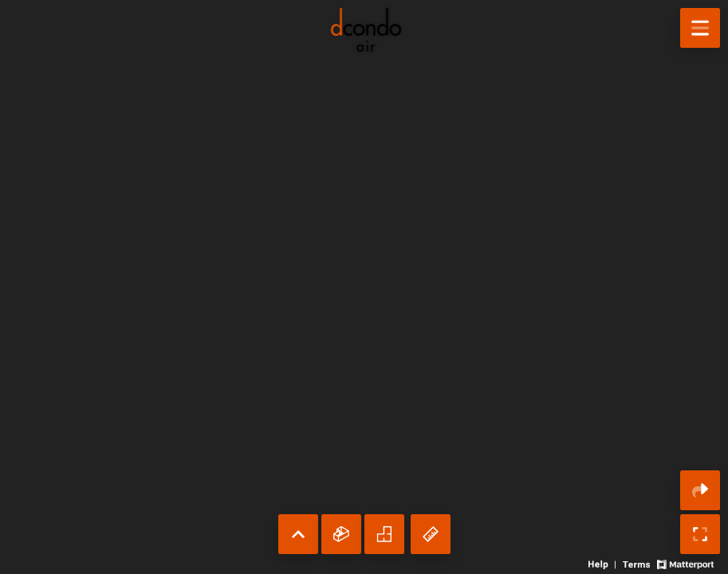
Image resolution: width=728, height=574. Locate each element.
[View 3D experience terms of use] (637, 563)
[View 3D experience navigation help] (604, 563)
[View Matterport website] (685, 563)
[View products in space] (700, 28)
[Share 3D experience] (700, 490)
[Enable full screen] (700, 534)
